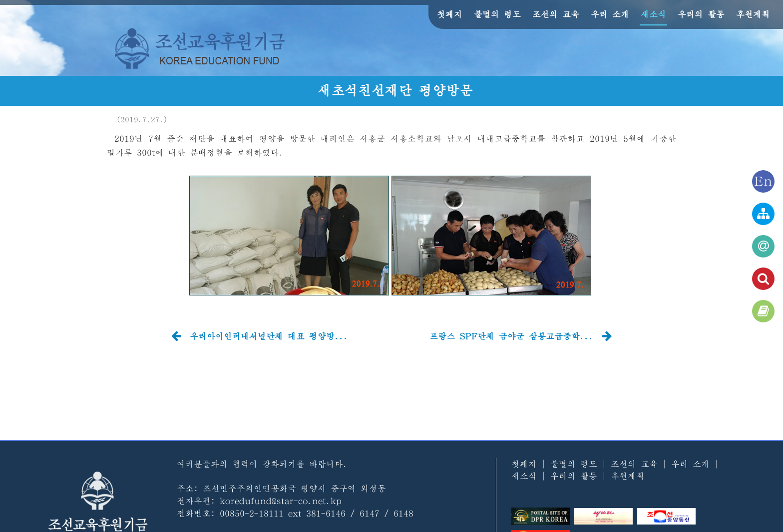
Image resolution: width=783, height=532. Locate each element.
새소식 (653, 14)
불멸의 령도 (497, 14)
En (763, 181)
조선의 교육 (556, 14)
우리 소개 (610, 14)
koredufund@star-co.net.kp (281, 501)
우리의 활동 (701, 14)
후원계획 (753, 14)
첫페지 (450, 14)
